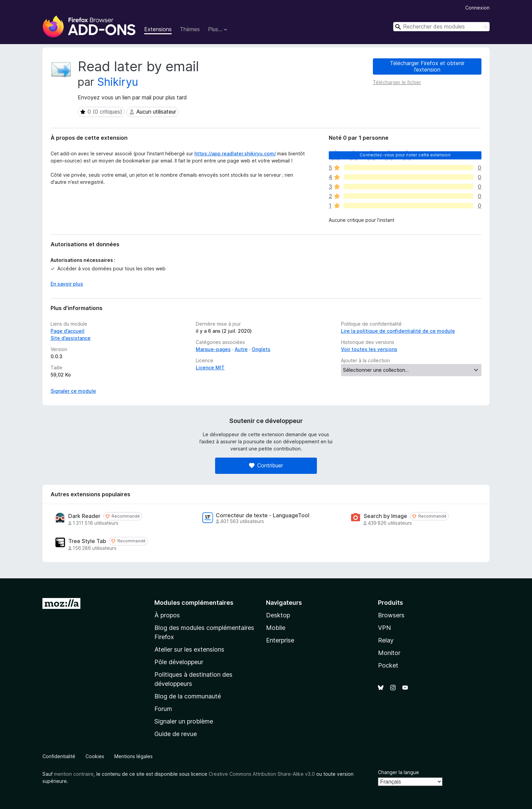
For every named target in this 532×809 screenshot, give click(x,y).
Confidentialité (59, 756)
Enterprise (280, 640)
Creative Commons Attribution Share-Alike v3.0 (262, 774)
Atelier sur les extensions (189, 649)
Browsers (391, 615)
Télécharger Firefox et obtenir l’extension (427, 66)
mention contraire (74, 774)
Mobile (276, 628)
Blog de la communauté (188, 696)
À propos (167, 615)
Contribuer (266, 465)
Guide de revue (176, 734)
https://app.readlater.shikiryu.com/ (235, 153)
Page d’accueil (68, 331)
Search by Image (385, 516)
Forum (163, 709)
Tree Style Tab (87, 541)
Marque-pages (213, 349)
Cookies (95, 756)
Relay (386, 640)
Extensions (158, 29)
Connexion (477, 8)
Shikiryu (118, 82)
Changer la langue (398, 772)
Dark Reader (84, 516)
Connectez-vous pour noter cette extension (405, 155)
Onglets (261, 349)
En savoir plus (67, 284)
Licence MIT (210, 368)
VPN (384, 628)
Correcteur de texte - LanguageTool (263, 515)
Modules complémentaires (194, 603)
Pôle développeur (179, 662)
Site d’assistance (71, 338)
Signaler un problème (184, 721)
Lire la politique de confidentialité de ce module (398, 331)
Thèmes (190, 29)
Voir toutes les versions (369, 349)
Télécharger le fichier (397, 82)
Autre (241, 349)
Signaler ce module (73, 391)
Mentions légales (134, 756)
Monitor (389, 653)
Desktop (278, 615)
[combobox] (441, 27)
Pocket (388, 665)
